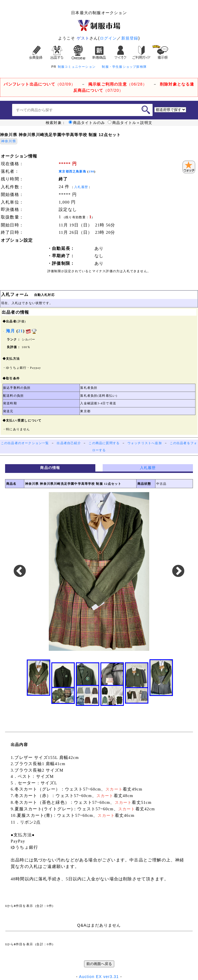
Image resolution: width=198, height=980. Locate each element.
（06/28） (118, 84)
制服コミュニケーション (77, 67)
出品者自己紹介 (69, 443)
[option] (99, 571)
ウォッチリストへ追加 (145, 443)
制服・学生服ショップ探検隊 (124, 67)
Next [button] (178, 571)
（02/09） (39, 84)
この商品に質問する (104, 443)
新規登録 (130, 38)
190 (91, 172)
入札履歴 (81, 187)
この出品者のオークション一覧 (25, 443)
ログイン (108, 38)
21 (20, 331)
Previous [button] (20, 571)
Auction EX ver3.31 (99, 977)
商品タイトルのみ (87, 123)
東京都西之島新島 (72, 172)
